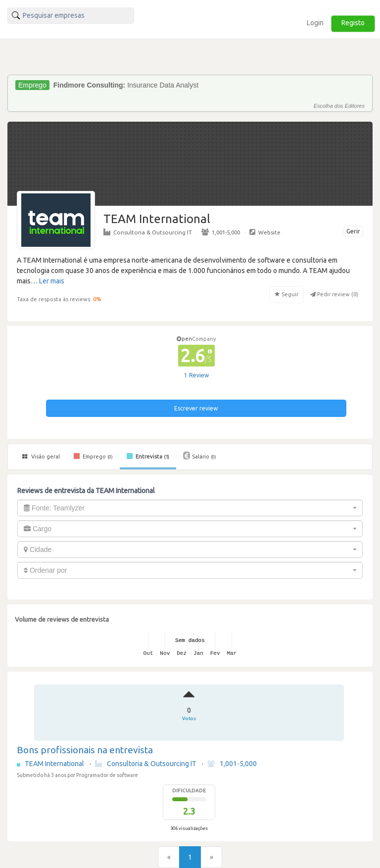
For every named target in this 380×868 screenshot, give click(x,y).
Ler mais (52, 281)
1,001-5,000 (221, 232)
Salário (200, 456)
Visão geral (41, 457)
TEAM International (55, 764)
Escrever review (196, 408)
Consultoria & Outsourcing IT (148, 232)
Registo (353, 23)
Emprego (93, 456)
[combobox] (190, 508)
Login (315, 23)
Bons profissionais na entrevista (85, 750)
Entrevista (148, 456)
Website (265, 232)
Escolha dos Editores (339, 106)
